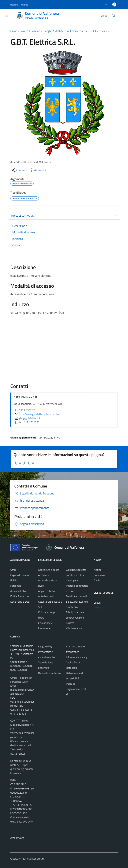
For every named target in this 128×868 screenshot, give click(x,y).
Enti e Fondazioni (20, 596)
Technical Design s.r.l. (33, 859)
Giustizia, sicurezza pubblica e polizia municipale (76, 575)
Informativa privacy (77, 657)
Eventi (97, 608)
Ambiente (44, 575)
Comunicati (100, 575)
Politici (14, 580)
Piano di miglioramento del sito (76, 689)
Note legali (72, 668)
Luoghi (97, 603)
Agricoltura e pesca (49, 570)
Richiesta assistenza (49, 673)
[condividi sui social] (19, 170)
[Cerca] (114, 16)
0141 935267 (24, 410)
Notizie (98, 570)
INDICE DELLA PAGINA (64, 216)
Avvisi (97, 580)
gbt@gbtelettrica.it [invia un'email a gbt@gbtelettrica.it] (27, 418)
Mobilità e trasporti (76, 596)
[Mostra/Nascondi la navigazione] (7, 15)
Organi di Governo (20, 575)
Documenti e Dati (20, 602)
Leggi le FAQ (45, 646)
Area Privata (17, 838)
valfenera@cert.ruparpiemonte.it (22, 704)
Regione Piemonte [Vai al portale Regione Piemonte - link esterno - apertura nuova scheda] (19, 5)
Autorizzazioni (46, 596)
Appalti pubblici (46, 591)
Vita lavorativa (74, 628)
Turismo (70, 623)
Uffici (13, 570)
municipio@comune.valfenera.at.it (22, 692)
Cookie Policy (73, 662)
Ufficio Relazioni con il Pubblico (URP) (21, 680)
